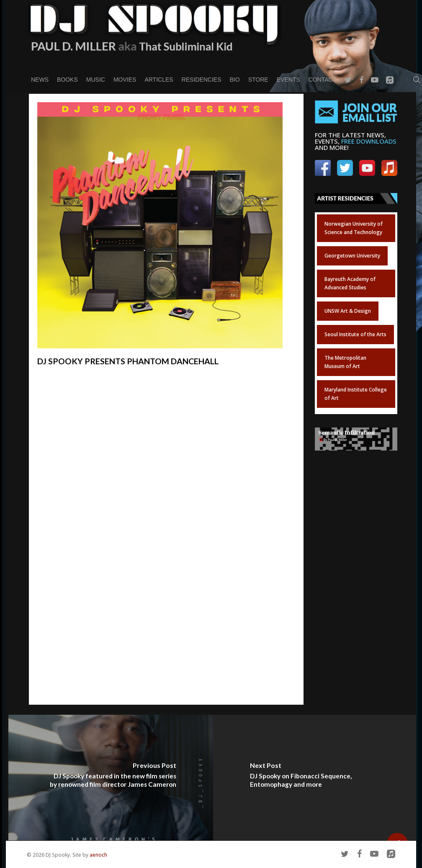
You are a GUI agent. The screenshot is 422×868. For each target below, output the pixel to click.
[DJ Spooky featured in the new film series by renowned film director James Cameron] (111, 778)
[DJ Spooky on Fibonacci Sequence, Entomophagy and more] (315, 778)
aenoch (98, 855)
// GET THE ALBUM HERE (84, 414)
